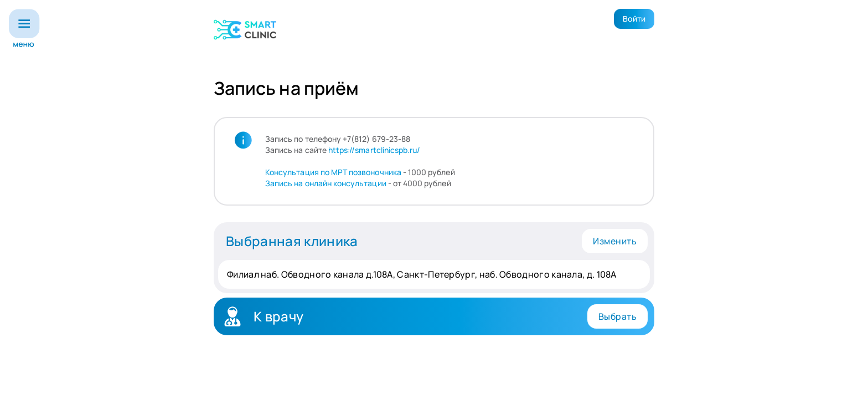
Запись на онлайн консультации (326, 183)
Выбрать (618, 316)
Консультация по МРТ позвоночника (333, 172)
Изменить (615, 241)
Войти (634, 19)
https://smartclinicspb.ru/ (374, 150)
